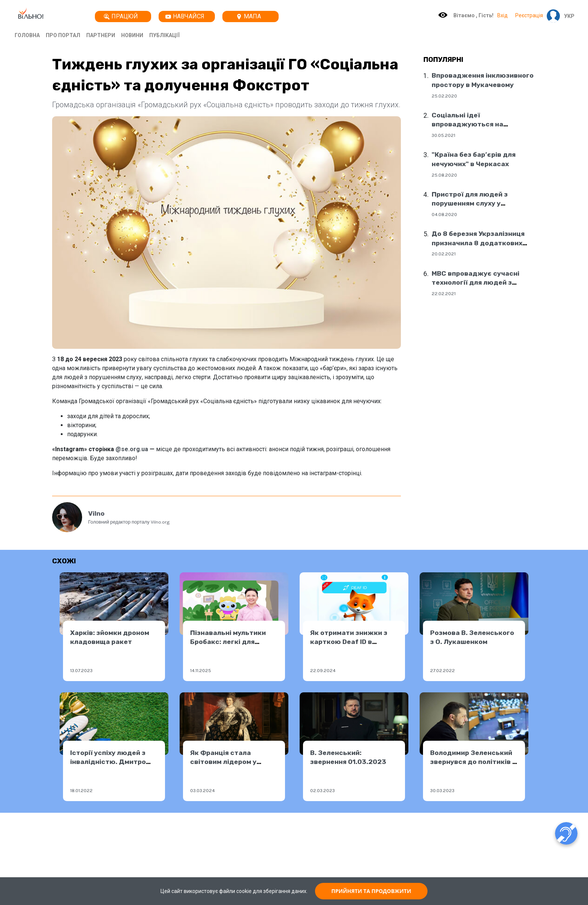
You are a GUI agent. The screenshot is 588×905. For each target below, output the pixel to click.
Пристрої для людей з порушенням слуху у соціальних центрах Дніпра (479, 203)
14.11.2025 (201, 670)
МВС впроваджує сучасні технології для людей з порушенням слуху (475, 283)
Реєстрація (529, 15)
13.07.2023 (81, 670)
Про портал (63, 35)
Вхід (502, 15)
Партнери (101, 35)
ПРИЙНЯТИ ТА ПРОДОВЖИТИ (371, 891)
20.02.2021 (444, 254)
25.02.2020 (444, 96)
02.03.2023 (322, 790)
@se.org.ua (132, 449)
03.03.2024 (202, 790)
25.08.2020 (444, 175)
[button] (567, 16)
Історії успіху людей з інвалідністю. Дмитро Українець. (108, 762)
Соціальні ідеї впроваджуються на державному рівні (467, 124)
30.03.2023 (442, 790)
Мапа (249, 16)
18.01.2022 (81, 790)
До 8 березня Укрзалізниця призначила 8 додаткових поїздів (478, 243)
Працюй (121, 16)
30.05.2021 (443, 135)
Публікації (164, 35)
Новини (132, 35)
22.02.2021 (444, 293)
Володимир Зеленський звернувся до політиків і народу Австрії (472, 762)
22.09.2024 (323, 670)
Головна (27, 35)
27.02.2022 (442, 670)
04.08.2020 (444, 214)
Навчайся (185, 16)
